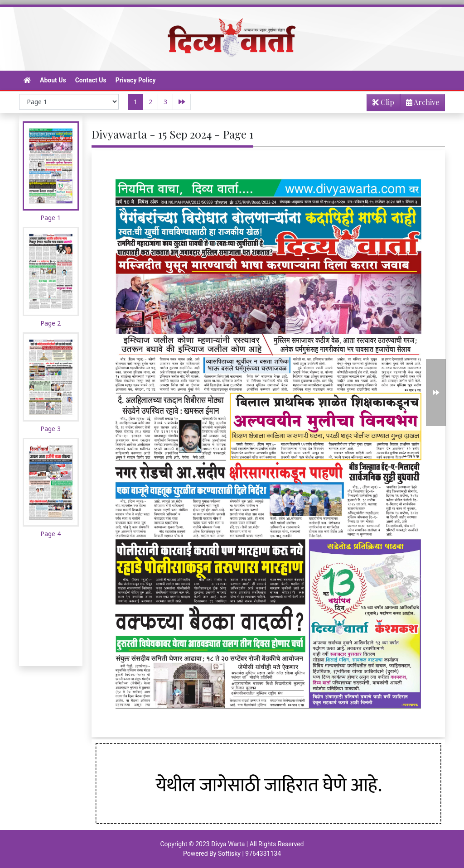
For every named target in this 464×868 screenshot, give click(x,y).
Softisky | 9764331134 (249, 854)
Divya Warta (228, 844)
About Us (53, 80)
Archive (420, 104)
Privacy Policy (136, 80)
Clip (383, 102)
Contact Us (91, 80)
